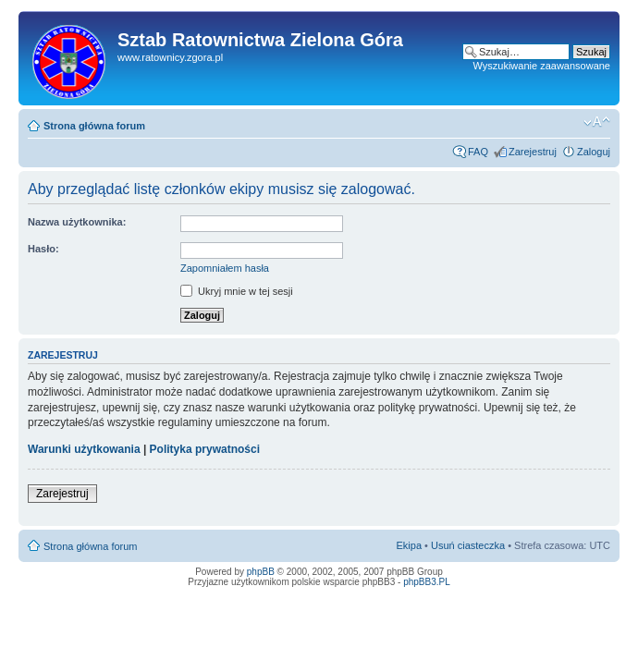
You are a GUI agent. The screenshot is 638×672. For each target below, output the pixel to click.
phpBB (261, 572)
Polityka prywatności (205, 449)
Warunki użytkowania (84, 449)
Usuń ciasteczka (468, 545)
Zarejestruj (533, 152)
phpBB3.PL (427, 582)
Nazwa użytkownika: (77, 222)
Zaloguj (594, 152)
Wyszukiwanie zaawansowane (542, 66)
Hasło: (43, 249)
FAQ (478, 152)
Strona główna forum (94, 126)
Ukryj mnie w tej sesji (237, 291)
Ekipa (410, 545)
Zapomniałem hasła (225, 268)
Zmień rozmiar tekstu (597, 122)
